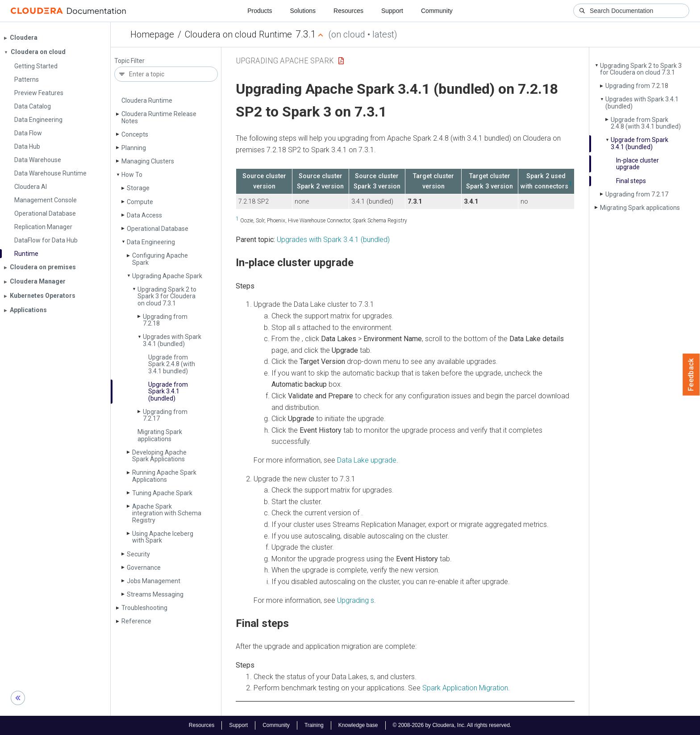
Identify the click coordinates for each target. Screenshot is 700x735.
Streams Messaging (155, 594)
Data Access (144, 215)
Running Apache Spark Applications (164, 476)
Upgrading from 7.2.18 (165, 320)
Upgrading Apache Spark (167, 276)
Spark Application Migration (465, 688)
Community (437, 11)
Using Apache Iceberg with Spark (163, 537)
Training (314, 725)
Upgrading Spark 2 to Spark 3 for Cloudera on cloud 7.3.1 (167, 296)
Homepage (152, 34)
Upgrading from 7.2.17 (165, 415)
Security (138, 554)
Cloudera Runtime (147, 100)
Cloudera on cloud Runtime (238, 34)
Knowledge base (358, 725)
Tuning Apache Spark (162, 493)
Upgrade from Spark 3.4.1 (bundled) (168, 391)
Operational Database (158, 229)
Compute (140, 202)
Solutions (303, 11)
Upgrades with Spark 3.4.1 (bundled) (172, 340)
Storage (138, 188)
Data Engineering (151, 242)
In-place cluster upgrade (637, 164)
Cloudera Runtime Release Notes (159, 117)
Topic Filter (129, 61)
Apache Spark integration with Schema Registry (167, 513)
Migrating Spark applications (160, 435)
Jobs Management (154, 581)
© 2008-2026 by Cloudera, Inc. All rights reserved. (452, 725)
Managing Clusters (148, 161)
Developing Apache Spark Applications (159, 456)
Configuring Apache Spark (160, 259)
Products (260, 11)
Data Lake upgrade (367, 460)
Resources (348, 11)
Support (392, 11)
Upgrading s (356, 600)
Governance (144, 568)
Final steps (631, 181)
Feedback (691, 375)
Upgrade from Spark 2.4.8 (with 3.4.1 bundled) (172, 364)
